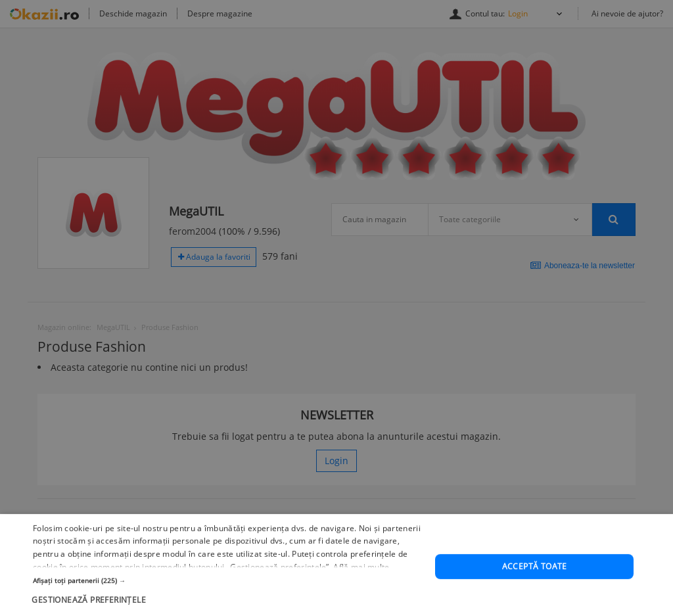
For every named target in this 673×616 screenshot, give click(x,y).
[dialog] (336, 308)
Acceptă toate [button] (535, 582)
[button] (228, 596)
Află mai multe (361, 583)
